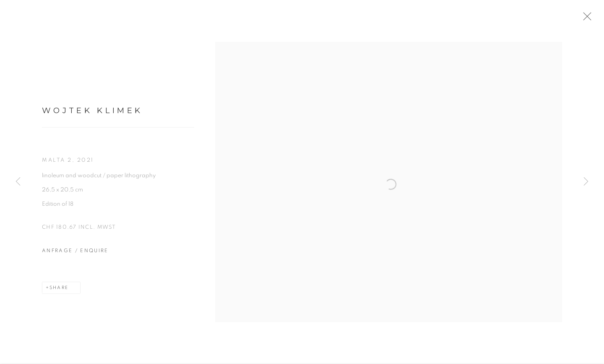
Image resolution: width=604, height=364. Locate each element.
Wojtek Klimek (92, 114)
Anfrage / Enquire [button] (75, 254)
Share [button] (59, 291)
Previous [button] (18, 182)
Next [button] (586, 182)
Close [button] (590, 19)
